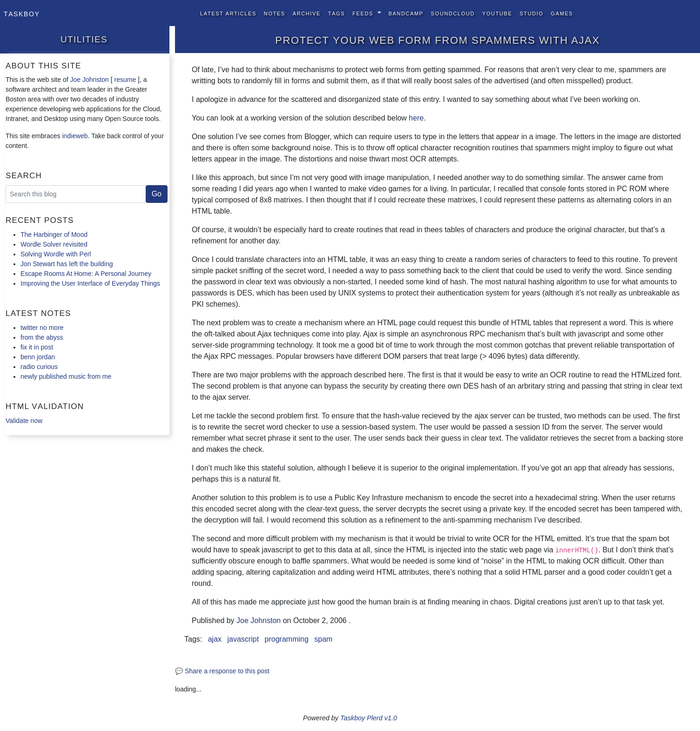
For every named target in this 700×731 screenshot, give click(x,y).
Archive (307, 13)
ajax (215, 639)
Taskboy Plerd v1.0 (369, 718)
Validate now (24, 421)
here (416, 118)
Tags (337, 13)
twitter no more (42, 328)
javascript (243, 639)
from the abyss (42, 337)
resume (125, 80)
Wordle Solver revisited (54, 244)
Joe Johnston (90, 80)
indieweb (75, 136)
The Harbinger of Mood (54, 235)
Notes (275, 13)
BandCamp (406, 13)
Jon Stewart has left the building (67, 264)
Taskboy (22, 13)
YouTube (497, 13)
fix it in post (37, 347)
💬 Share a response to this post (222, 671)
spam (323, 639)
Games (562, 13)
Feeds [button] (364, 13)
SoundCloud (453, 13)
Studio (531, 13)
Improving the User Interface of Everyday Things (90, 283)
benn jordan (38, 357)
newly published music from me (66, 376)
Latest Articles (228, 13)
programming (287, 639)
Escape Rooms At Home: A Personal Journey (86, 274)
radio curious (39, 367)
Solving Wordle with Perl (56, 254)
